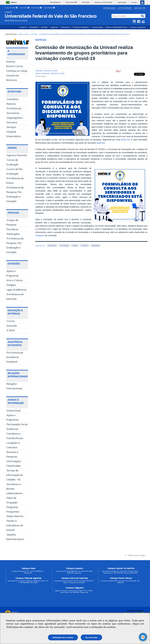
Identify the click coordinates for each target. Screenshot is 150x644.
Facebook (139, 21)
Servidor (44, 27)
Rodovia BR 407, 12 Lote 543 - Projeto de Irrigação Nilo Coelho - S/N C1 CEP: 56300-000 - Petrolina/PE (28, 582)
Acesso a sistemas (138, 27)
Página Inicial (24, 34)
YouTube (143, 21)
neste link (101, 143)
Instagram (135, 21)
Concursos (65, 27)
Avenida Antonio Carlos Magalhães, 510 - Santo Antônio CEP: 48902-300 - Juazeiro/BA (74, 572)
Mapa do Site (140, 8)
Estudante (34, 27)
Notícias (34, 34)
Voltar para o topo (137, 555)
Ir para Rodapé (49, 8)
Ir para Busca (37, 8)
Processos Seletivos (81, 27)
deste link (125, 140)
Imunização (64, 246)
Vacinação (96, 246)
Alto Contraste (125, 8)
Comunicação (97, 27)
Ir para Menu (25, 8)
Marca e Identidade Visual (117, 27)
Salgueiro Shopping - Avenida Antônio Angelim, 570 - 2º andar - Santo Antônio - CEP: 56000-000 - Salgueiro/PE (74, 592)
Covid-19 (23, 27)
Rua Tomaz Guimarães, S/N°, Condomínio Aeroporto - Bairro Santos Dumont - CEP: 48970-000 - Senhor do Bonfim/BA (120, 572)
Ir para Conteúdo (11, 8)
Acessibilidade (109, 8)
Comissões (52, 246)
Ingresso (54, 27)
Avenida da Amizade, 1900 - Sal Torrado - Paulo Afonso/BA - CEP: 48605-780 (120, 582)
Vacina (75, 246)
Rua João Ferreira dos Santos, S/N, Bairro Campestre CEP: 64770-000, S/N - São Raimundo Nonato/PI (74, 582)
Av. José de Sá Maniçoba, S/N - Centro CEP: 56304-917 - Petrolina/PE (28, 572)
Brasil (14, 2)
